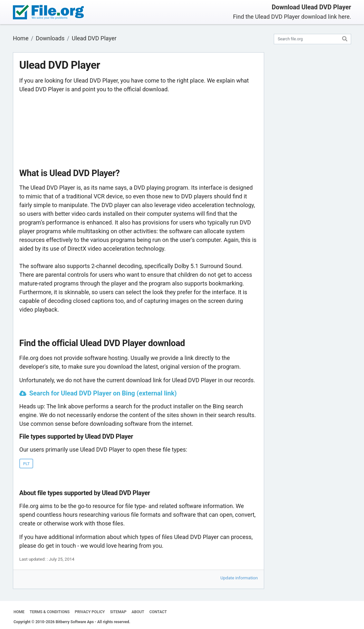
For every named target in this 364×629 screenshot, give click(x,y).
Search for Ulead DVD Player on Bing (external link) (103, 393)
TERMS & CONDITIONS (50, 612)
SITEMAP (118, 612)
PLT (26, 464)
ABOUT (138, 612)
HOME (19, 612)
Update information (239, 578)
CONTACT (158, 612)
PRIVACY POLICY (90, 612)
